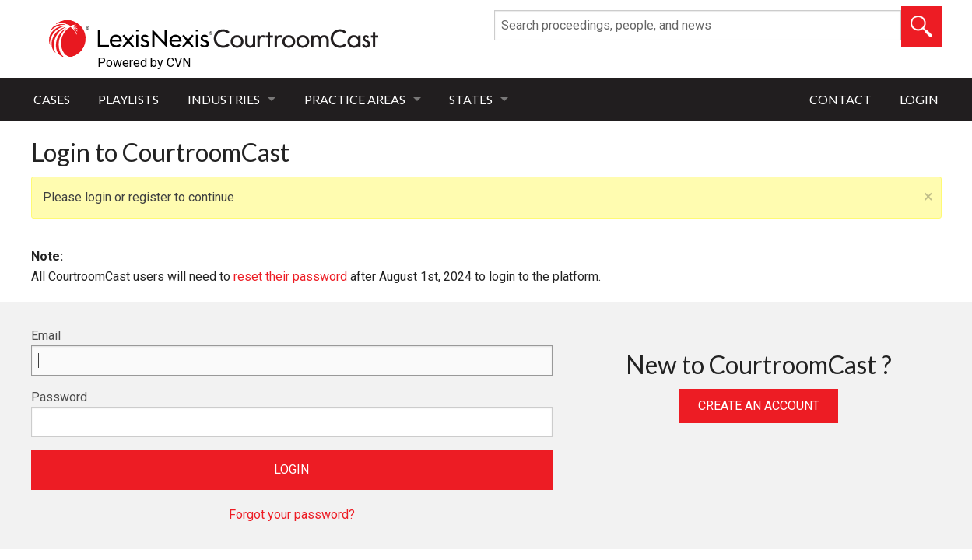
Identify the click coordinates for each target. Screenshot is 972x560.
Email (46, 336)
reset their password (290, 276)
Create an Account (759, 406)
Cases (52, 99)
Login (919, 99)
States (471, 99)
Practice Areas (355, 99)
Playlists (128, 99)
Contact (840, 99)
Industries (224, 99)
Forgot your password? (292, 514)
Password (59, 397)
